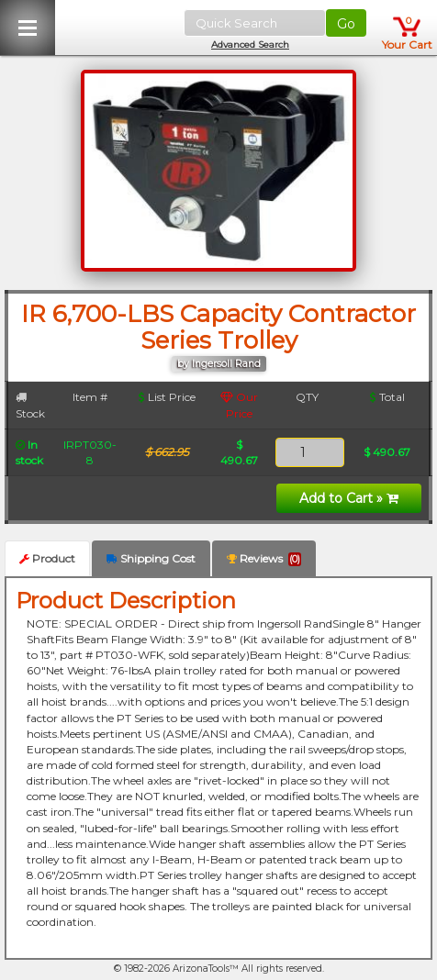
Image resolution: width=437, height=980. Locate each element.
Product (47, 558)
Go (346, 24)
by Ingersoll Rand (219, 364)
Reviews (264, 559)
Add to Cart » (349, 498)
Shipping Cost (151, 558)
